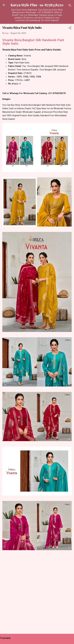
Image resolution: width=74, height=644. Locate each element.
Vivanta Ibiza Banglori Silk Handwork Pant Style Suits (33, 42)
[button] (70, 28)
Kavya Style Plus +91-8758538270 (37, 5)
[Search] (70, 6)
